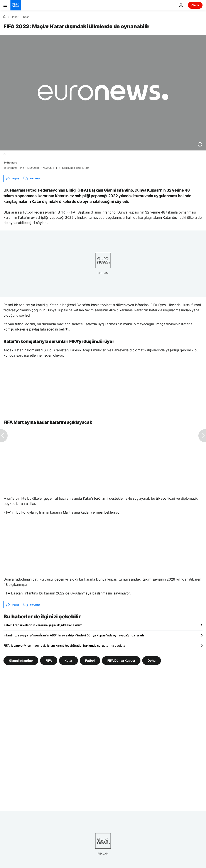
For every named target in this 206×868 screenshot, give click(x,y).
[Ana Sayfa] (5, 17)
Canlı (195, 5)
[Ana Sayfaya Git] (16, 5)
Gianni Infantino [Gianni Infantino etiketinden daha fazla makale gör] (21, 660)
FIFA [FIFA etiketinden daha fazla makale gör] (49, 660)
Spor (26, 17)
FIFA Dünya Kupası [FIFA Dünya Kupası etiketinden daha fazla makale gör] (121, 660)
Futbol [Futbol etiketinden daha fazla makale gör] (90, 660)
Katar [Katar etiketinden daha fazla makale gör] (68, 660)
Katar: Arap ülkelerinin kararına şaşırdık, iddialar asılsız (43, 625)
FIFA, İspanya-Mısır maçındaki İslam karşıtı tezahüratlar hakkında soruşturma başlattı (64, 645)
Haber (15, 17)
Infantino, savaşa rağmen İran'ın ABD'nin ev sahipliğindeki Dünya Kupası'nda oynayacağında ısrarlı (74, 635)
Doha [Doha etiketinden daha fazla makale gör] (152, 660)
